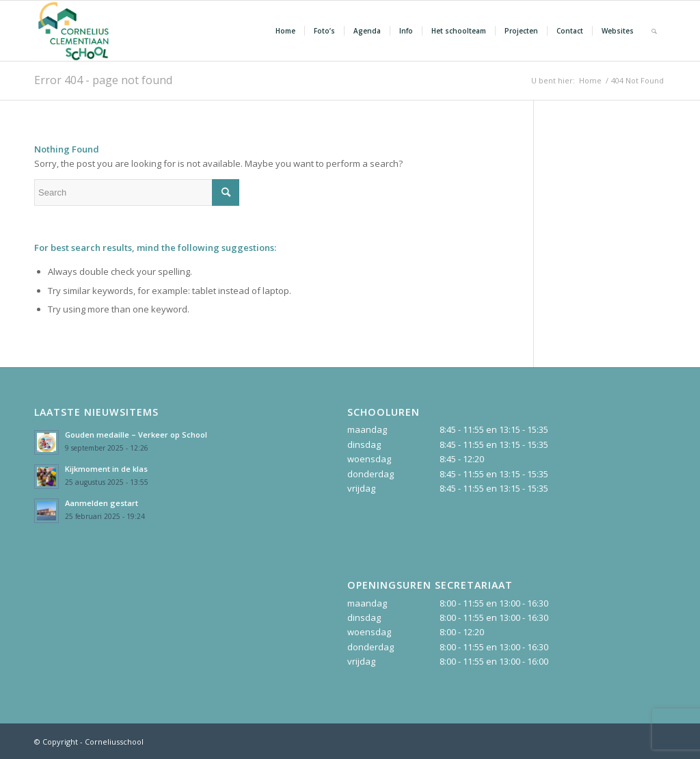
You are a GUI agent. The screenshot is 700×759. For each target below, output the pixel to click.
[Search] (654, 31)
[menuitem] (285, 31)
